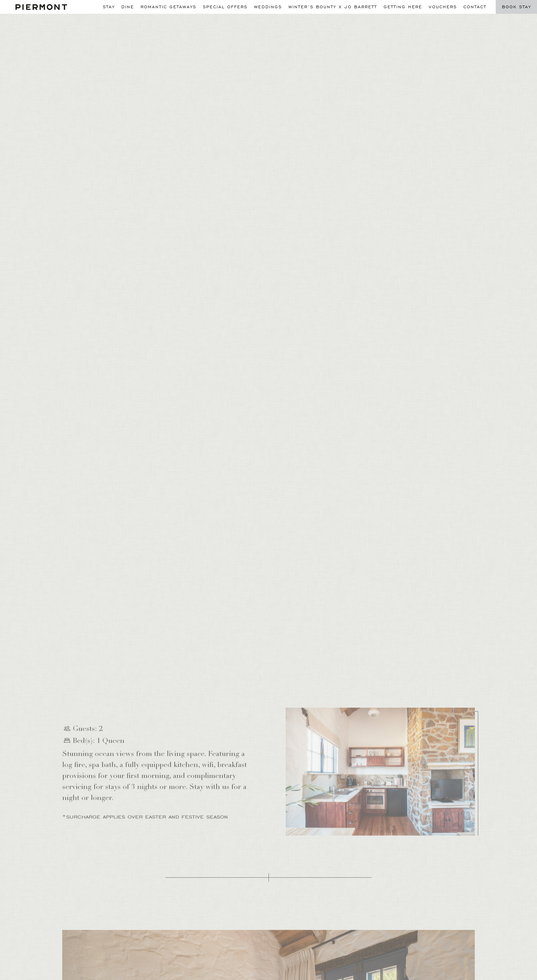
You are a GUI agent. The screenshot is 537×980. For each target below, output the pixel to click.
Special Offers (225, 7)
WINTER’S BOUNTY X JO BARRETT (333, 7)
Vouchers (443, 7)
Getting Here (403, 7)
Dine (128, 7)
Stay (109, 7)
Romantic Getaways (168, 7)
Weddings (268, 7)
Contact (475, 7)
